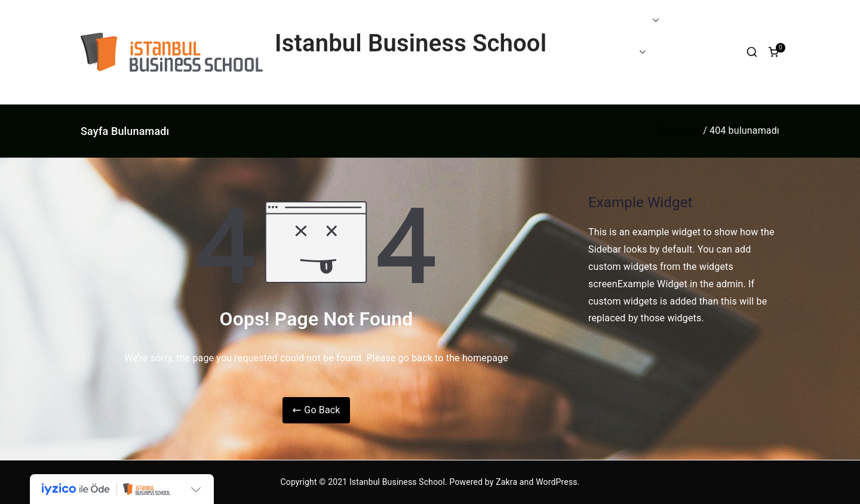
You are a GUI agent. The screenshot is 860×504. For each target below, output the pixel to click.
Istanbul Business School (411, 43)
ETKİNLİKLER (689, 52)
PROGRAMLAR (608, 52)
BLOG (583, 83)
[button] (653, 21)
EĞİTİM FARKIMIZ (615, 21)
